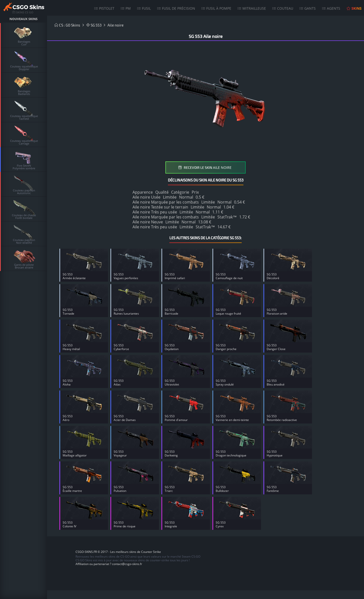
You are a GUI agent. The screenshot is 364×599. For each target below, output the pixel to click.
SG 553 (94, 25)
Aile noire (116, 25)
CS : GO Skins (67, 25)
